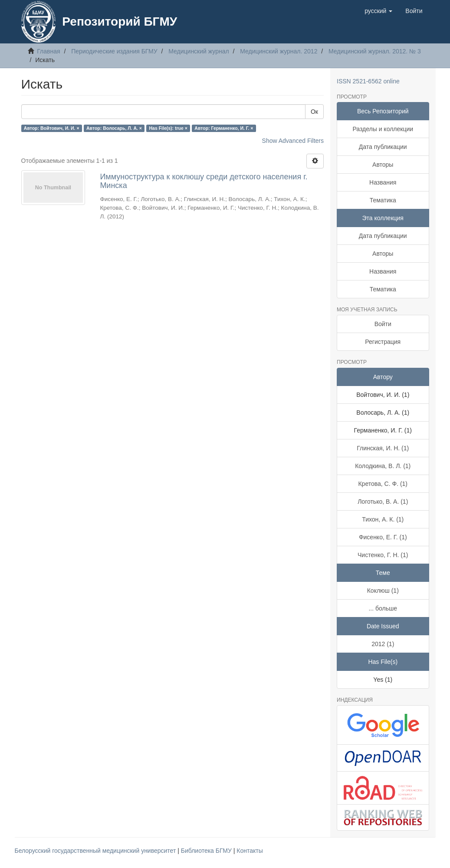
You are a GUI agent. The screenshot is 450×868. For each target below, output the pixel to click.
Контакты (250, 851)
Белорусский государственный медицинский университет (96, 851)
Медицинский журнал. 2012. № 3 (375, 51)
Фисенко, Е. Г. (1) (383, 537)
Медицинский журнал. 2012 (279, 51)
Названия (383, 182)
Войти (383, 324)
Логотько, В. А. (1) (383, 502)
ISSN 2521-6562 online (368, 81)
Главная (48, 51)
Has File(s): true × (168, 128)
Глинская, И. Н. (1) (383, 448)
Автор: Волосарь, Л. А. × (114, 128)
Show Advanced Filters (293, 141)
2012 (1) (383, 644)
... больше (383, 608)
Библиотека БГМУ (207, 851)
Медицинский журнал (199, 51)
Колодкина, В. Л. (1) (383, 466)
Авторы (383, 165)
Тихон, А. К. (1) (383, 519)
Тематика (383, 200)
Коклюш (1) (383, 591)
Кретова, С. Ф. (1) (383, 484)
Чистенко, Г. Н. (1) (383, 555)
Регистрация (383, 342)
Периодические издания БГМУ (114, 51)
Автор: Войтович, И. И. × (52, 128)
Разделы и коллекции (383, 129)
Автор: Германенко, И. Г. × (224, 128)
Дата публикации (383, 147)
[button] (378, 11)
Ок (314, 112)
